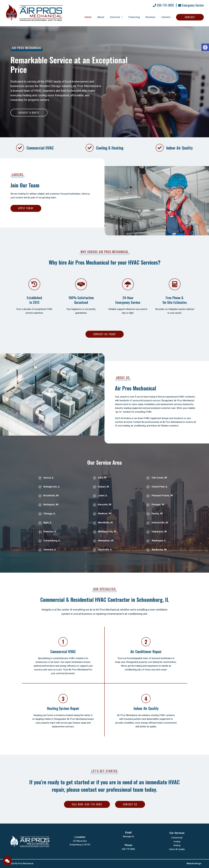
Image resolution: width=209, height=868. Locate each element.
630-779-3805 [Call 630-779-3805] (163, 5)
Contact (190, 17)
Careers (166, 17)
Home (88, 17)
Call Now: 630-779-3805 (87, 804)
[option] (105, 82)
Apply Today (26, 208)
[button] (205, 47)
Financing (134, 17)
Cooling (177, 842)
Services (116, 17)
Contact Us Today (105, 334)
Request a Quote (29, 113)
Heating (177, 846)
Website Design (194, 864)
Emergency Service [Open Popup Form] (191, 5)
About (101, 17)
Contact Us (130, 804)
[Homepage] (34, 24)
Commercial (177, 838)
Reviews (151, 17)
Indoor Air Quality (177, 850)
